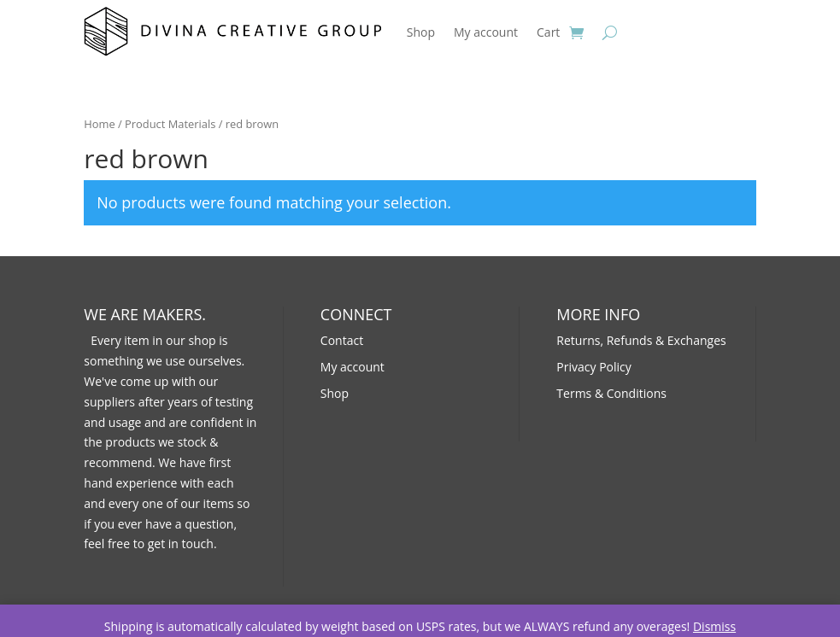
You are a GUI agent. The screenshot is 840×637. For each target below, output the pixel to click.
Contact (342, 340)
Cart (548, 32)
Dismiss (714, 626)
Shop (421, 32)
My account (486, 32)
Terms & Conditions (611, 393)
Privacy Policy (593, 367)
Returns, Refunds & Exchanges (641, 340)
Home (99, 124)
